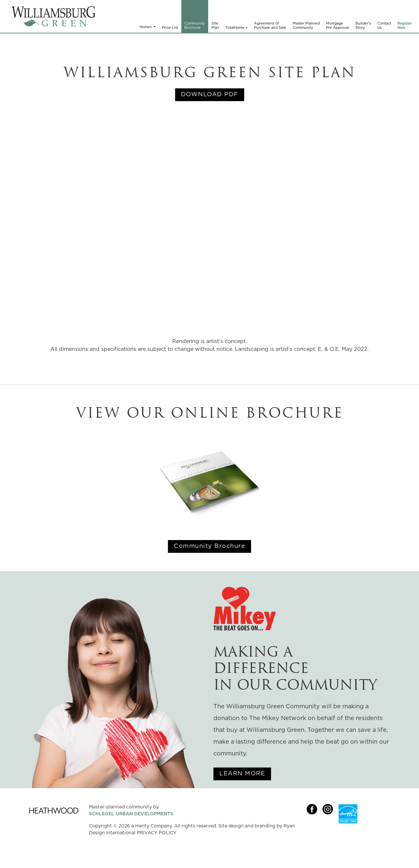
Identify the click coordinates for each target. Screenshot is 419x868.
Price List (170, 28)
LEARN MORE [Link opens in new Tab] (242, 774)
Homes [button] (146, 27)
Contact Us (384, 26)
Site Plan (215, 26)
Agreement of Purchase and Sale (270, 26)
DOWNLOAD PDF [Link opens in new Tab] (210, 95)
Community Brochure (195, 26)
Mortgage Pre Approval (337, 26)
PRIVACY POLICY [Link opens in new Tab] (157, 833)
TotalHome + (237, 28)
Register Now (405, 26)
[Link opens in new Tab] (315, 828)
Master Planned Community (306, 26)
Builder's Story (363, 26)
